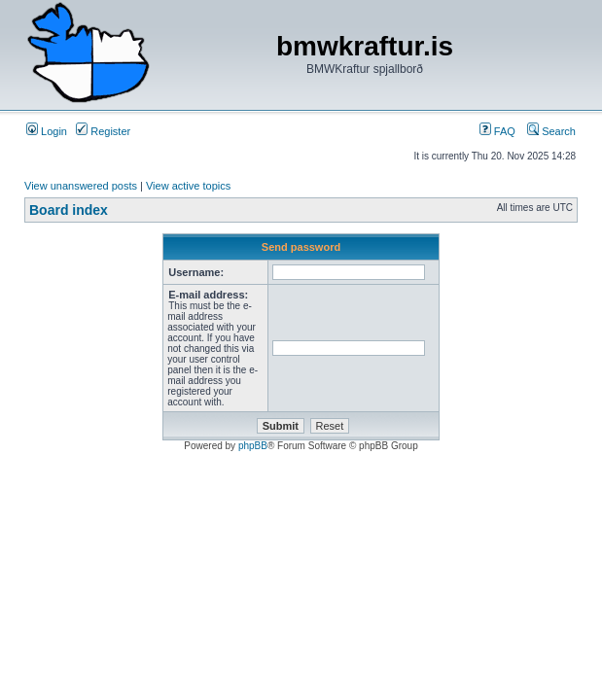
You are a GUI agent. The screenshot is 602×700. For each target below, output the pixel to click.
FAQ (497, 131)
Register (103, 131)
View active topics (188, 186)
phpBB (253, 446)
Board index (69, 210)
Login (47, 131)
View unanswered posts (81, 186)
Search (551, 131)
